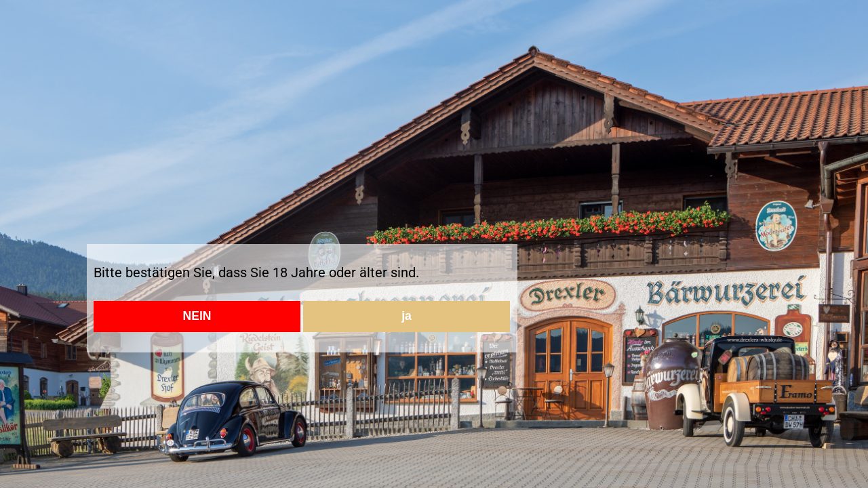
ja (407, 316)
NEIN (197, 316)
